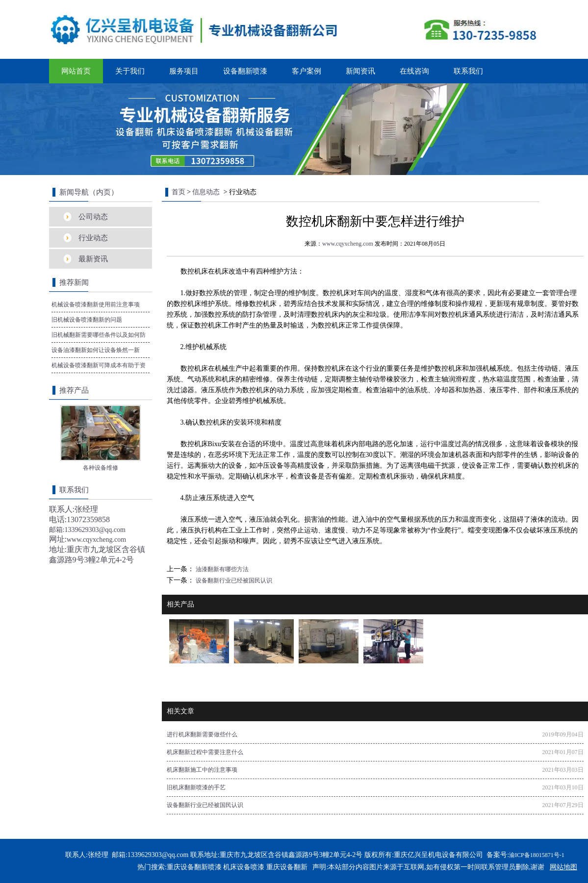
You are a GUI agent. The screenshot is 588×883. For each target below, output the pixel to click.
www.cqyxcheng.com (348, 244)
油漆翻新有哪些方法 (221, 569)
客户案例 (307, 71)
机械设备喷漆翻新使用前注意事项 (96, 304)
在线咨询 (414, 71)
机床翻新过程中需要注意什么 (205, 752)
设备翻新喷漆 (245, 71)
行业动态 (93, 238)
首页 (179, 192)
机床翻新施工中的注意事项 (202, 770)
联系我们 (468, 71)
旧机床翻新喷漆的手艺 (196, 787)
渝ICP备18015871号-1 (537, 855)
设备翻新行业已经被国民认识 (233, 580)
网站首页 (76, 71)
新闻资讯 (360, 71)
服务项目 (184, 71)
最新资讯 (93, 259)
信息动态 (206, 192)
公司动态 (93, 217)
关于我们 (130, 71)
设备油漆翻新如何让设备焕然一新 (96, 350)
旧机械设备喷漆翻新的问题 (87, 320)
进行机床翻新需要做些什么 (202, 734)
